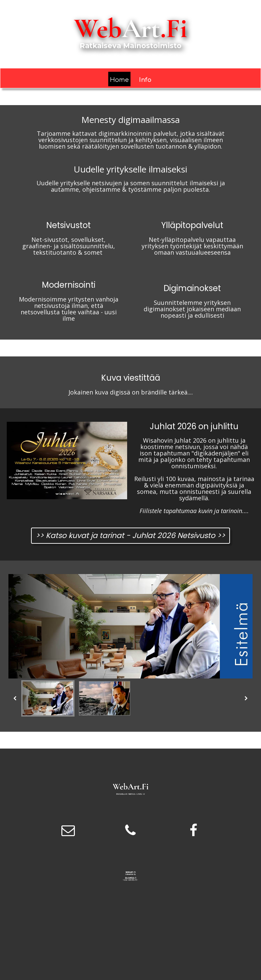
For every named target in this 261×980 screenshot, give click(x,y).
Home (119, 80)
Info (145, 80)
